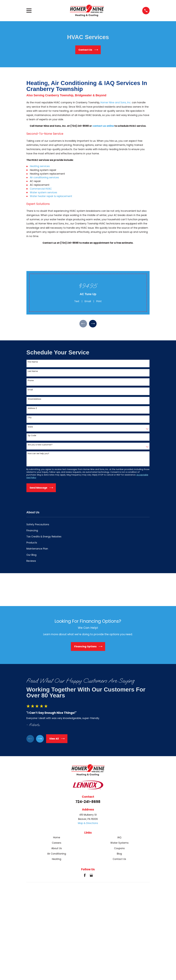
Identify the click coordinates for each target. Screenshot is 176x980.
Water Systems (119, 844)
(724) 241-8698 (80, 126)
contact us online (103, 126)
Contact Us (119, 860)
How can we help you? (38, 454)
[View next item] (93, 324)
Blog (119, 855)
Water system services (43, 192)
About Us (57, 849)
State (30, 428)
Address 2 (32, 409)
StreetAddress (34, 400)
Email (88, 301)
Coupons (119, 849)
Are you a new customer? (40, 446)
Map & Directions (88, 824)
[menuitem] (88, 525)
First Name (33, 363)
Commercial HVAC (41, 189)
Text (77, 301)
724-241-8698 (88, 803)
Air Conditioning (57, 855)
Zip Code (32, 436)
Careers (57, 844)
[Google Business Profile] (91, 876)
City (30, 418)
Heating (57, 860)
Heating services (40, 166)
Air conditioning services (44, 177)
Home (57, 838)
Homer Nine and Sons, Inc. (116, 102)
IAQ (119, 838)
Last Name (33, 372)
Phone (31, 381)
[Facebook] (85, 876)
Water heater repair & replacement (51, 196)
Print (99, 301)
